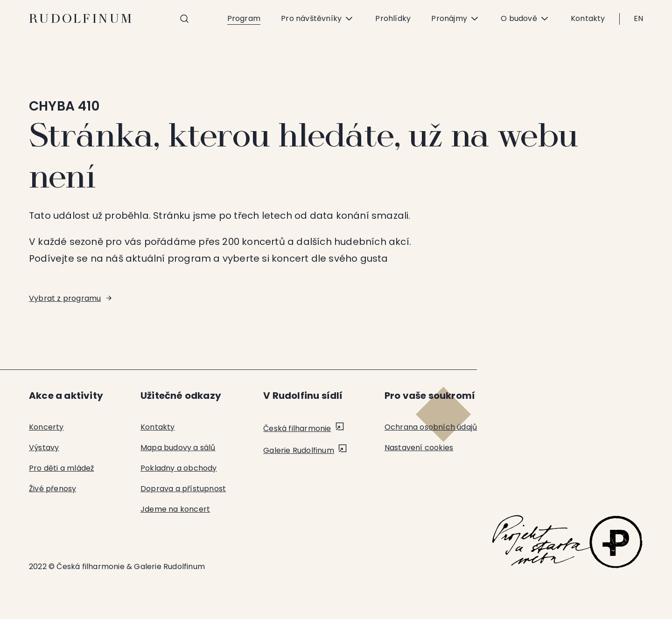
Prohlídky (393, 18)
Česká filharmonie (297, 428)
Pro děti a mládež (61, 468)
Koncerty (46, 427)
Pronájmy (456, 19)
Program (244, 18)
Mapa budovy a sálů (178, 448)
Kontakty (588, 18)
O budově (525, 19)
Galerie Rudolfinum (299, 450)
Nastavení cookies (419, 448)
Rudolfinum (81, 19)
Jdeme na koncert (175, 509)
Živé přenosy (52, 489)
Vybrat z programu (65, 298)
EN (638, 18)
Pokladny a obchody (179, 468)
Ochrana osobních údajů (431, 427)
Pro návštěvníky (318, 19)
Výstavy (44, 448)
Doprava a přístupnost (183, 489)
